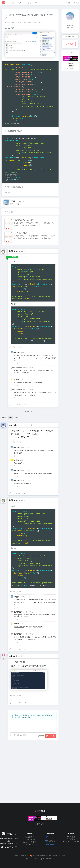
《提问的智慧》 (30, 845)
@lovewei (17, 393)
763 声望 (29, 425)
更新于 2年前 (38, 22)
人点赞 (8, 211)
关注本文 (41, 736)
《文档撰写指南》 (30, 840)
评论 (19, 347)
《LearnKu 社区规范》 (30, 842)
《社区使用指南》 (30, 837)
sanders (16, 460)
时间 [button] (10, 417)
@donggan (17, 370)
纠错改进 (70, 44)
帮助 (25, 735)
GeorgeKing (13, 425)
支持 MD (20, 735)
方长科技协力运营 (48, 859)
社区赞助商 (40, 811)
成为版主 (71, 837)
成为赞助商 (70, 69)
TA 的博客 (70, 36)
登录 (68, 3)
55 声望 (19, 656)
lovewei (16, 379)
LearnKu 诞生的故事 (10, 847)
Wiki (24, 3)
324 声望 (21, 201)
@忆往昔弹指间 (19, 382)
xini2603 (12, 656)
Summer (30, 859)
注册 (76, 3)
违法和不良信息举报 (59, 856)
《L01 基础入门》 (21, 233)
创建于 (28, 22)
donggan (13, 201)
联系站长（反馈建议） (71, 841)
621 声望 (22, 251)
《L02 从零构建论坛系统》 (24, 220)
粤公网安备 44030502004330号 (41, 856)
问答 (7, 22)
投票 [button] (17, 417)
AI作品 (19, 3)
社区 (13, 3)
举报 (19, 405)
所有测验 (71, 839)
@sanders (17, 473)
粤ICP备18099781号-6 (21, 856)
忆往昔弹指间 (14, 251)
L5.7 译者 (21, 425)
